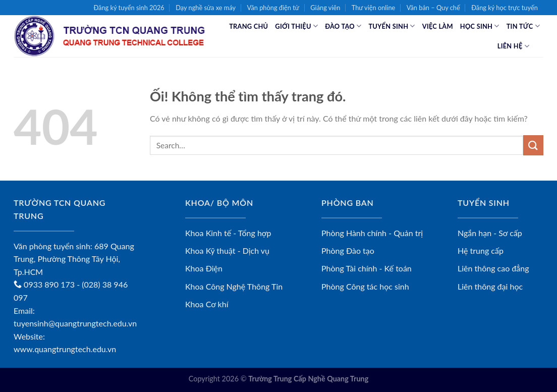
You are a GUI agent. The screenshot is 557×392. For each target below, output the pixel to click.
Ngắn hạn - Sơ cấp (490, 233)
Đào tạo (343, 26)
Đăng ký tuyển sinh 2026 (129, 8)
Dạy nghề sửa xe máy (206, 8)
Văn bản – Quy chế (433, 8)
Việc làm (438, 26)
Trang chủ (248, 26)
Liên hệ (513, 46)
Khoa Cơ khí (207, 304)
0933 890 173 (44, 284)
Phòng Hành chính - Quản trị (372, 233)
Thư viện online (374, 8)
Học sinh (480, 26)
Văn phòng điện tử (273, 8)
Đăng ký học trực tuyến (505, 8)
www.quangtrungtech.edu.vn (65, 349)
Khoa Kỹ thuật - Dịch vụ (227, 250)
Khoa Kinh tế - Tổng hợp (228, 233)
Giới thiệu (296, 26)
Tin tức (523, 26)
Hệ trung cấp (481, 250)
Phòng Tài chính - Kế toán (367, 268)
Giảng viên (325, 8)
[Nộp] (533, 145)
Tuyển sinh (392, 26)
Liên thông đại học (490, 286)
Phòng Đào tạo (348, 250)
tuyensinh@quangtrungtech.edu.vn (75, 323)
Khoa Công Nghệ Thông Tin (234, 286)
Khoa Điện (204, 268)
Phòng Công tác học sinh (365, 286)
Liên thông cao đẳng (493, 268)
